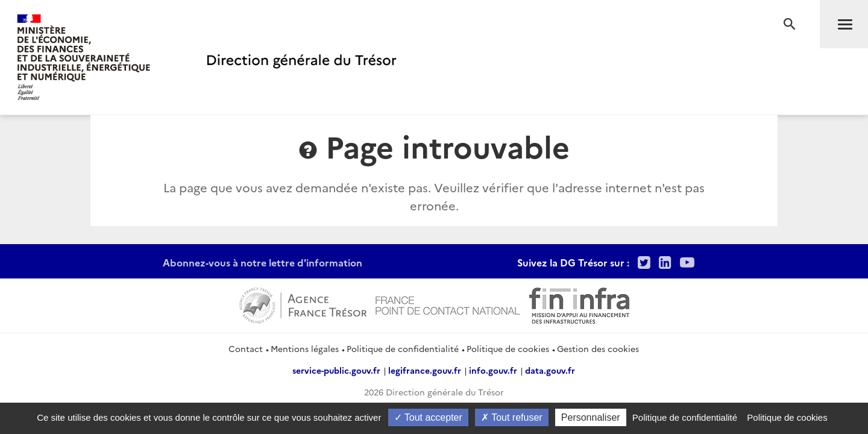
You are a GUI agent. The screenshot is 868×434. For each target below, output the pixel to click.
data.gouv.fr (550, 370)
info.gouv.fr (493, 370)
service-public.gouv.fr (336, 370)
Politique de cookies (508, 348)
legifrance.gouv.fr (425, 370)
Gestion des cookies (598, 348)
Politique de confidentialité (403, 348)
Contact (246, 348)
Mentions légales (305, 348)
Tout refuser (512, 417)
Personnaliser (591, 417)
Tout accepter (428, 417)
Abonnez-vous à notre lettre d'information (263, 262)
